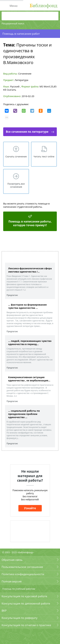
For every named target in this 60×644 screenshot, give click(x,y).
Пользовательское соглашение (22, 567)
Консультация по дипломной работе (26, 603)
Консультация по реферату (20, 618)
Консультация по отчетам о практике (26, 625)
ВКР (4, 611)
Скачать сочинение (16, 156)
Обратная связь (12, 560)
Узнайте (30, 508)
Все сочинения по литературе (27, 132)
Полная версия (12, 581)
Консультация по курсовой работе (24, 596)
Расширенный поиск (13, 23)
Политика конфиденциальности (23, 574)
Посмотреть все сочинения (16, 185)
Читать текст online (44, 156)
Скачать (11, 90)
